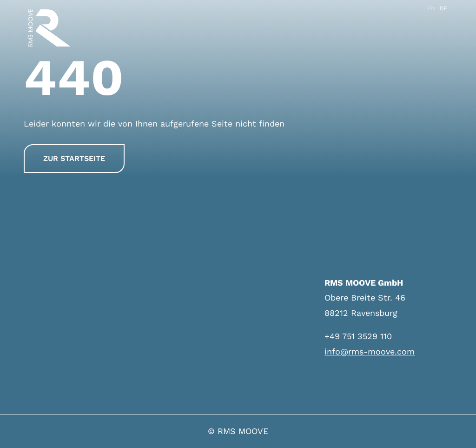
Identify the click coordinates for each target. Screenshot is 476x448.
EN (431, 8)
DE (444, 8)
